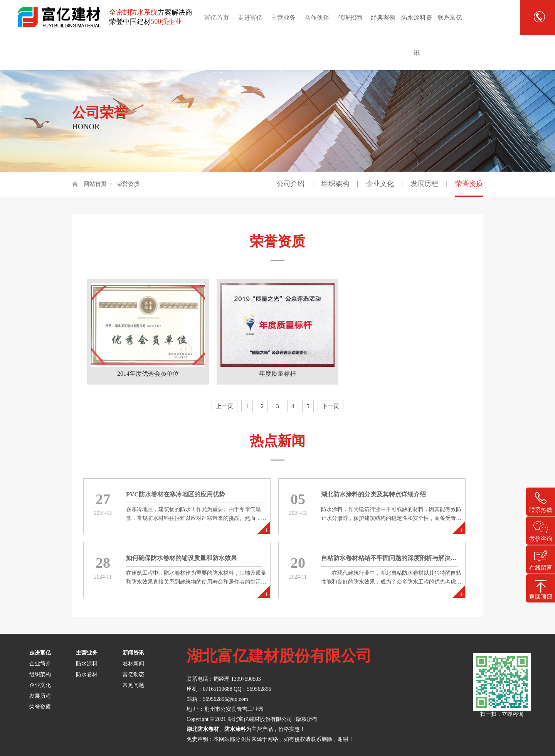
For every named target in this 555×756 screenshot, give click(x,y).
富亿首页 (217, 18)
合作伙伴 (317, 18)
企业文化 (380, 184)
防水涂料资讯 (417, 35)
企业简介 (40, 664)
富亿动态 (133, 674)
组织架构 (335, 184)
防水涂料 (87, 664)
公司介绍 (291, 184)
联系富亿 (450, 18)
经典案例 (383, 18)
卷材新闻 (133, 664)
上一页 (225, 406)
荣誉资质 (128, 184)
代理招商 (350, 18)
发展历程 (424, 184)
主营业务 (283, 18)
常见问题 (133, 685)
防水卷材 (87, 674)
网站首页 (95, 184)
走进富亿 (250, 18)
